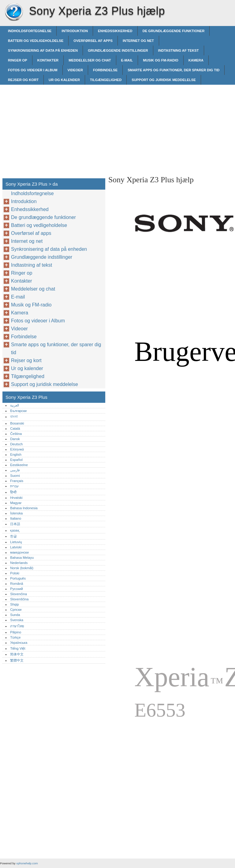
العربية (15, 405)
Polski (15, 573)
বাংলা (14, 417)
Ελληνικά (17, 449)
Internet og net (138, 41)
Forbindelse (105, 70)
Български (18, 411)
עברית (14, 486)
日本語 (15, 524)
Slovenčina (19, 594)
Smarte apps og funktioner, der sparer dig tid (173, 70)
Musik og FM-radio (161, 60)
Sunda (15, 615)
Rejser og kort (23, 80)
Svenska (17, 620)
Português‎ (18, 578)
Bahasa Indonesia (24, 508)
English (16, 454)
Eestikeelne (19, 465)
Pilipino (16, 632)
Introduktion (75, 31)
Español (16, 460)
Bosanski (17, 423)
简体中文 (17, 654)
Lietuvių (16, 542)
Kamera (196, 60)
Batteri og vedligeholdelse (36, 41)
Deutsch (16, 444)
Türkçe (15, 637)
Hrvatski (16, 498)
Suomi (15, 476)
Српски (16, 610)
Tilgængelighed (106, 80)
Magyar (16, 503)
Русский (17, 589)
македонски (19, 552)
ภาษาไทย (17, 626)
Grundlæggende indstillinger (118, 50)
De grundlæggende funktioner (174, 31)
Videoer (75, 70)
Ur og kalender (64, 80)
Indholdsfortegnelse (30, 31)
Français (17, 481)
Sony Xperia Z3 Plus (14, 12)
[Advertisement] (160, 128)
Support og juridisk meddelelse (164, 80)
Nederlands (19, 563)
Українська (19, 643)
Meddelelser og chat (90, 60)
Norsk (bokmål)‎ (22, 568)
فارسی (15, 470)
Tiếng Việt (18, 648)
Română (17, 584)
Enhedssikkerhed (115, 31)
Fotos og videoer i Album (33, 70)
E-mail (127, 60)
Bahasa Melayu (22, 558)
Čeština (16, 434)
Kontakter (48, 60)
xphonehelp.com (27, 863)
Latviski (16, 547)
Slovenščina (19, 599)
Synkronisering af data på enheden (43, 50)
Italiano (16, 518)
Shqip (15, 604)
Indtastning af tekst (179, 50)
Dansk (15, 439)
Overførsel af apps (93, 41)
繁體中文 (17, 660)
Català (15, 428)
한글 (13, 536)
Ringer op (18, 60)
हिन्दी (13, 492)
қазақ (15, 530)
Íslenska (16, 513)
